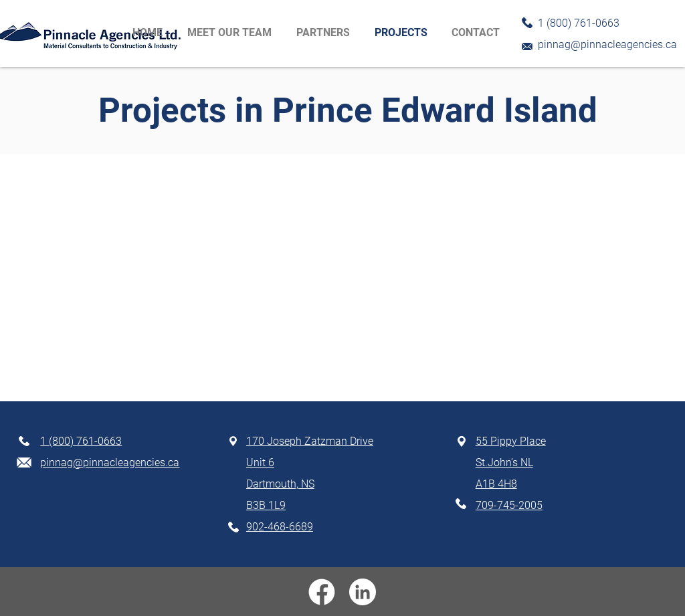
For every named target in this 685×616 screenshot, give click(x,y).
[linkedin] (363, 592)
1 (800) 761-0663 (81, 441)
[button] (325, 33)
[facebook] (322, 592)
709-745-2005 (509, 505)
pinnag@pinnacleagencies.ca (607, 44)
